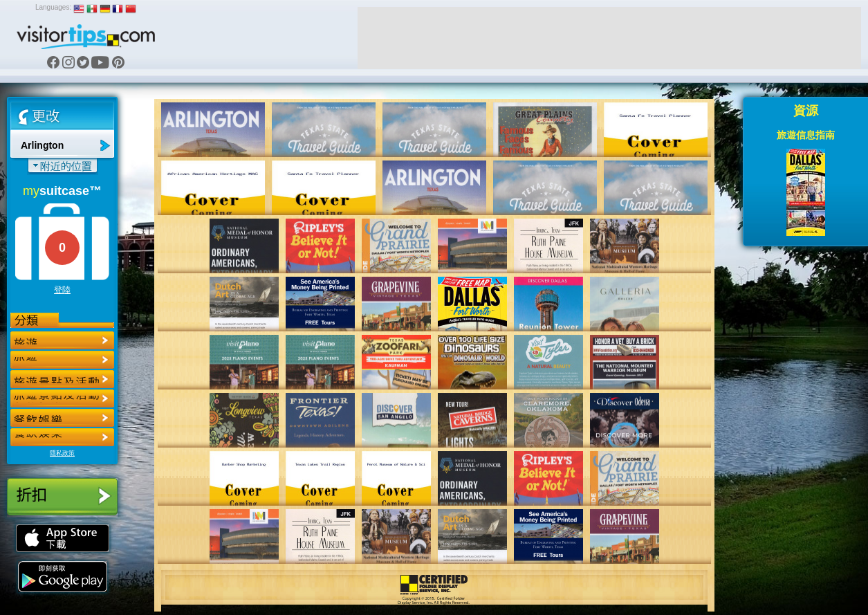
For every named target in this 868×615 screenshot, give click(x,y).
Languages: (53, 7)
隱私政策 (62, 453)
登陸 (62, 290)
